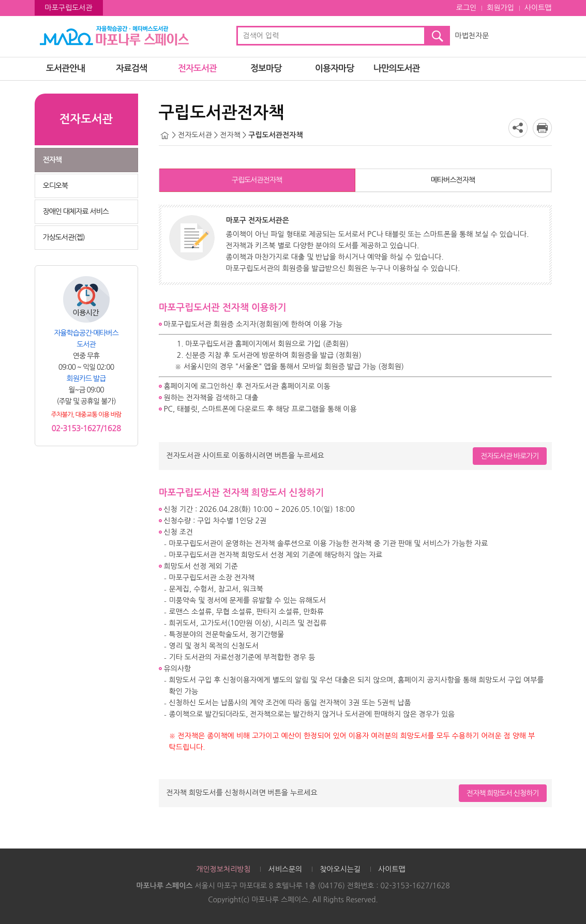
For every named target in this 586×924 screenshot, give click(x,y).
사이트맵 (538, 8)
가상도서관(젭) (64, 237)
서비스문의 (285, 869)
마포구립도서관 (69, 8)
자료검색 (131, 69)
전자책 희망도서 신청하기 (503, 793)
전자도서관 (197, 69)
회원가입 (500, 8)
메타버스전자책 (453, 180)
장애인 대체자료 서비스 (76, 211)
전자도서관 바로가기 (509, 456)
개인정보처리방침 (223, 869)
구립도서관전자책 (257, 180)
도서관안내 (65, 69)
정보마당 (266, 69)
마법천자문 (472, 36)
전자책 (52, 160)
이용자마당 (334, 69)
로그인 (466, 8)
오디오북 (56, 186)
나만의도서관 (397, 69)
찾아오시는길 (340, 869)
